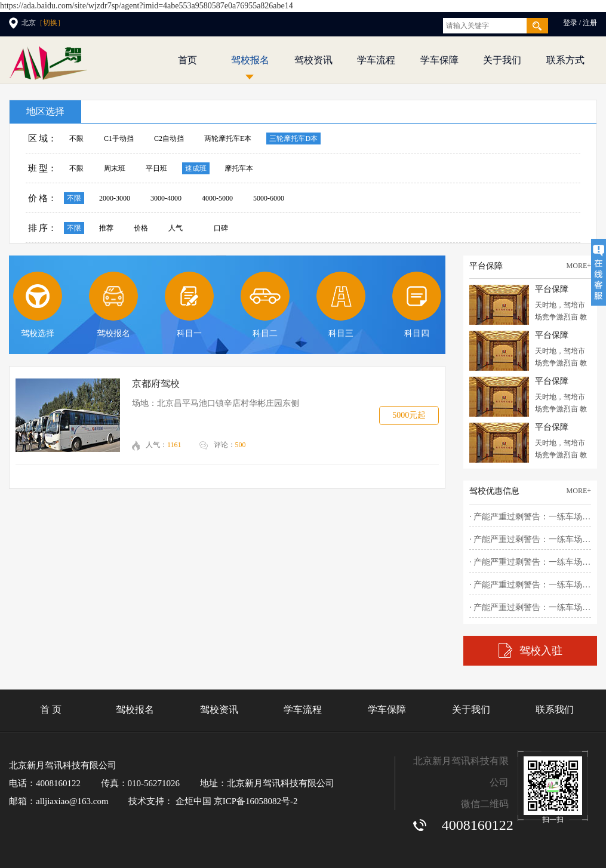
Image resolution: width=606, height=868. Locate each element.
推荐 (106, 228)
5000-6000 (269, 198)
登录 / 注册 (580, 23)
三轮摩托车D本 (293, 138)
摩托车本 (239, 168)
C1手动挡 (119, 138)
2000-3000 (115, 198)
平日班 (156, 168)
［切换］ (50, 23)
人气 (176, 228)
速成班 (196, 168)
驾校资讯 (313, 60)
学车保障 (439, 60)
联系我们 (555, 710)
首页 (187, 60)
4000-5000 (217, 198)
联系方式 (565, 60)
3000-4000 (166, 198)
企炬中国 (193, 801)
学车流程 (376, 60)
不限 (76, 138)
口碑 (221, 228)
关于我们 (502, 60)
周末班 (115, 168)
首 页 (51, 710)
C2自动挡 (169, 138)
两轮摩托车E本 (228, 138)
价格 (141, 228)
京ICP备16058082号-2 (256, 801)
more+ (579, 266)
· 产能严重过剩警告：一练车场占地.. (530, 517)
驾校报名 (250, 60)
